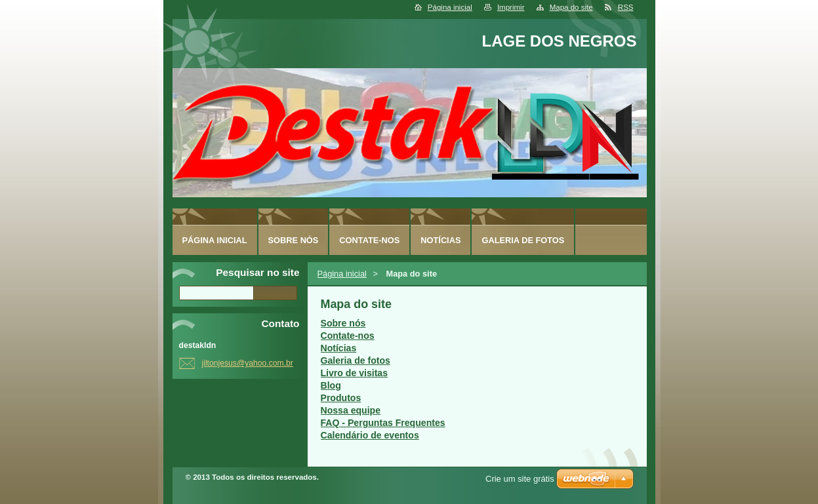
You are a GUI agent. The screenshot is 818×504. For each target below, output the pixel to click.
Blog (331, 385)
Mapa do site (571, 7)
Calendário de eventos (370, 435)
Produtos (341, 398)
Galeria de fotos (356, 360)
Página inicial (450, 7)
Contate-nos (348, 336)
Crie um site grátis (520, 479)
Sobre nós (343, 323)
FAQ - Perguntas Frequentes (383, 423)
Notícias (339, 348)
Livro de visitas (355, 373)
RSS (626, 7)
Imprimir (511, 7)
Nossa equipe (351, 410)
